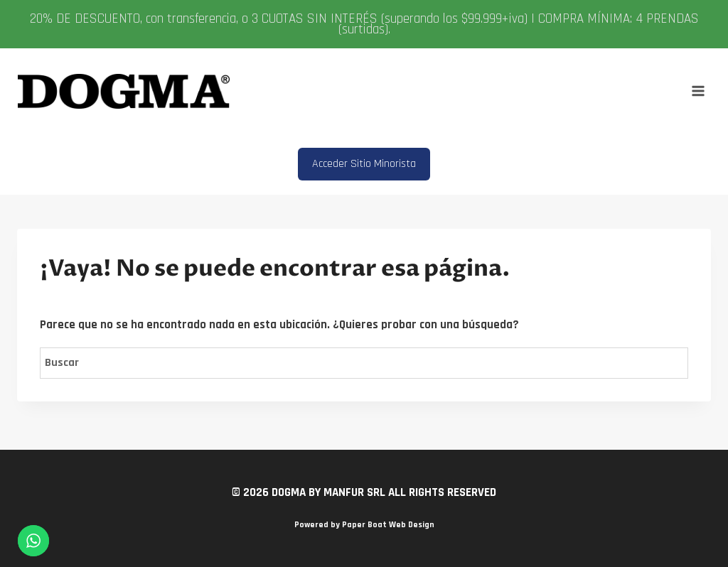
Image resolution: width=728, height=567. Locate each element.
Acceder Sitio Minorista (364, 164)
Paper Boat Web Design (388, 525)
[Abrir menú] (698, 91)
